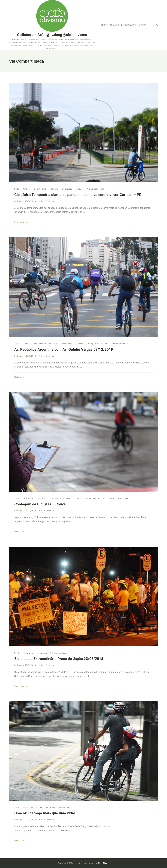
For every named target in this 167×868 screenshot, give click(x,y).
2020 (17, 189)
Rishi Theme (104, 863)
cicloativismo (40, 189)
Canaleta (27, 189)
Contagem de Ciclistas (97, 344)
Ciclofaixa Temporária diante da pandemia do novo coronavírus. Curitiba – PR (78, 195)
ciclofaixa (54, 189)
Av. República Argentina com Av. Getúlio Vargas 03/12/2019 (64, 349)
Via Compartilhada (96, 189)
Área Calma (28, 808)
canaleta (27, 344)
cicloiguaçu (67, 189)
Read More (19, 222)
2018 (17, 653)
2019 (17, 344)
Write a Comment (47, 201)
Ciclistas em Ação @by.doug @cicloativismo (52, 35)
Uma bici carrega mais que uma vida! (45, 813)
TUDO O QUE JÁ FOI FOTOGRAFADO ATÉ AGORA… (124, 25)
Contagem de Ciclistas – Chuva (40, 504)
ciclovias (80, 189)
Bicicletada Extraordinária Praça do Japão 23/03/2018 (59, 659)
